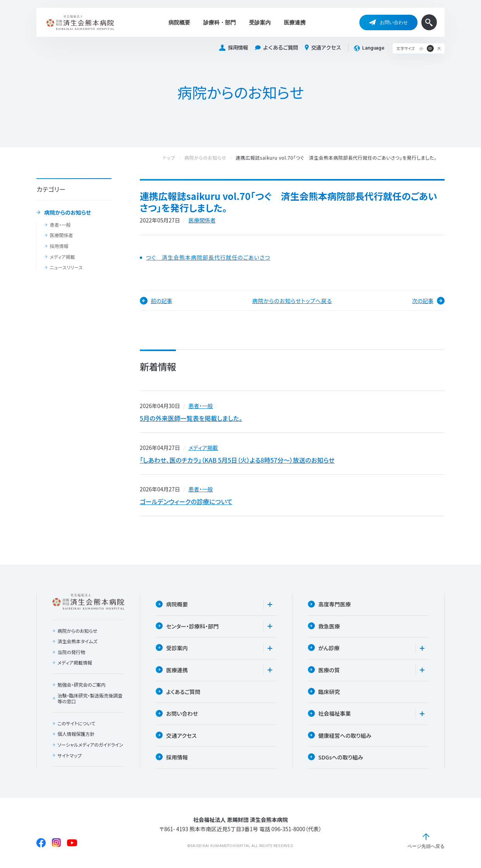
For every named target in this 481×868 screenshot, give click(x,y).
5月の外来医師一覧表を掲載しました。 (191, 418)
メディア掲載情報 (75, 663)
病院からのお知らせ (68, 213)
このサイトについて (76, 724)
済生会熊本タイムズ (77, 642)
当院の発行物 (71, 653)
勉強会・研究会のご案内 (81, 685)
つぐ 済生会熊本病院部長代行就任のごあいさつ (208, 257)
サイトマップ (69, 756)
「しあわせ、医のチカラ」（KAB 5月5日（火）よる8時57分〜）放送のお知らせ (237, 460)
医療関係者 (61, 235)
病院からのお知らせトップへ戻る (292, 301)
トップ (177, 158)
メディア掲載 (62, 257)
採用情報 (234, 48)
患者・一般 (60, 225)
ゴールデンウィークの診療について (186, 502)
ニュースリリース (66, 267)
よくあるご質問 (276, 48)
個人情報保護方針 (76, 734)
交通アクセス (323, 48)
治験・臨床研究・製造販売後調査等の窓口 (90, 698)
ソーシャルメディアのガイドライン (90, 745)
